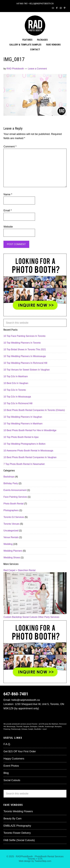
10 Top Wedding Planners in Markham (23, 424)
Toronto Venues (11, 524)
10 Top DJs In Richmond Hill (18, 403)
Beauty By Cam (12, 819)
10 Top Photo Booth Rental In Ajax (21, 437)
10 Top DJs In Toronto (15, 390)
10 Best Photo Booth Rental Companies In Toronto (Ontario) (34, 410)
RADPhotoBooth (24, 856)
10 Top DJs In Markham (16, 376)
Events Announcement (15, 490)
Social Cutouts (30, 617)
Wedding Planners (13, 551)
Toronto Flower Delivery (17, 833)
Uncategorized (11, 531)
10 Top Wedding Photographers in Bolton (24, 444)
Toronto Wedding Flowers (18, 811)
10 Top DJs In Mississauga (17, 397)
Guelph (31, 729)
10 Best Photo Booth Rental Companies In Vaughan (30, 457)
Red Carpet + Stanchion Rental (19, 570)
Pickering (7, 729)
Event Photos (11, 766)
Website (8, 227)
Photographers (11, 510)
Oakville (41, 726)
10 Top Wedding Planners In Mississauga (25, 356)
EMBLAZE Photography (17, 826)
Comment (10, 147)
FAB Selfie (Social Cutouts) (19, 840)
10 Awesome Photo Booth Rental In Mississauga (28, 451)
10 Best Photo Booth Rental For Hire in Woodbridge (30, 430)
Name (8, 194)
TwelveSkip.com (43, 861)
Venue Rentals (11, 537)
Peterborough (16, 729)
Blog (6, 773)
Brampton (58, 726)
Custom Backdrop (13, 617)
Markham (55, 724)
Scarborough (49, 726)
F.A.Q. (7, 744)
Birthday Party (11, 483)
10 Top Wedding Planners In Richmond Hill (25, 363)
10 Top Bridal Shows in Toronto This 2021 (25, 349)
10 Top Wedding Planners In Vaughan (23, 417)
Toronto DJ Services (14, 517)
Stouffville (38, 729)
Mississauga (11, 726)
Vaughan (26, 726)
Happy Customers (14, 759)
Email (8, 210)
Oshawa (24, 729)
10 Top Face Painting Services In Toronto (24, 336)
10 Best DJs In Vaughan (16, 383)
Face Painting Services (15, 497)
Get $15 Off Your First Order (20, 751)
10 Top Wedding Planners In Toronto (22, 343)
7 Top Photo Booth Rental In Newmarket (24, 464)
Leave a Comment (37, 69)
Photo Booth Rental (13, 504)
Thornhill (19, 726)
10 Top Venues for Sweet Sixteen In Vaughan (27, 370)
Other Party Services (49, 617)
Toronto (31, 859)
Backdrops (9, 477)
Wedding (8, 544)
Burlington (34, 726)
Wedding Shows (12, 558)
